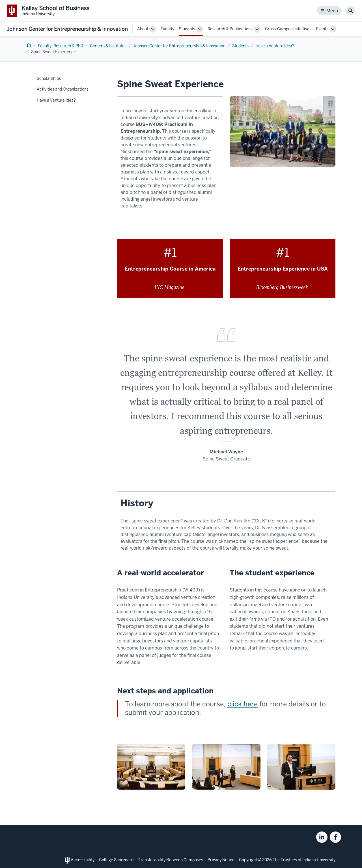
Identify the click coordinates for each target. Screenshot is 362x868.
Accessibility (83, 860)
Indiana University (319, 860)
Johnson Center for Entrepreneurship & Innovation (67, 29)
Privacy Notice (221, 860)
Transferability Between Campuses (171, 860)
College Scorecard (116, 860)
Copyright (248, 860)
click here (243, 704)
